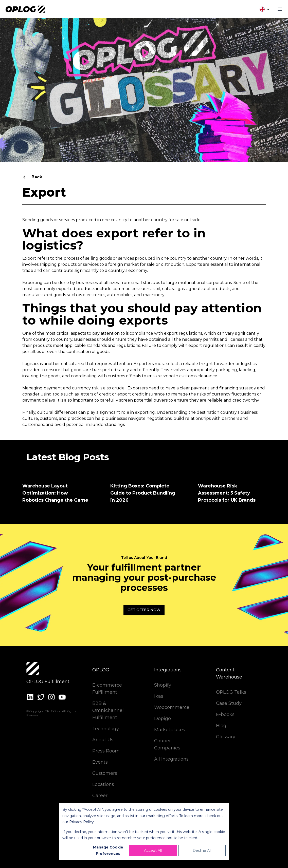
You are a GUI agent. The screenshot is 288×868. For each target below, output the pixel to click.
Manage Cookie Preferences (108, 850)
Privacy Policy (82, 822)
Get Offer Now (144, 610)
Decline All (202, 851)
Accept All (153, 851)
